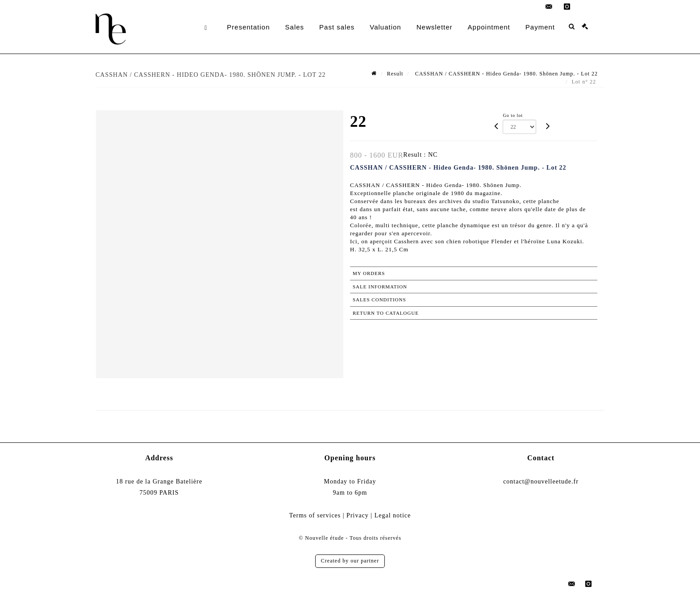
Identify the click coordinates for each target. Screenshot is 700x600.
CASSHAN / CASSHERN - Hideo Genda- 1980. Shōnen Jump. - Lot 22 (506, 74)
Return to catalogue (386, 313)
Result (395, 74)
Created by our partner (350, 561)
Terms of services (315, 515)
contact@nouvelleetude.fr (541, 481)
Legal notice (393, 515)
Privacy (358, 515)
